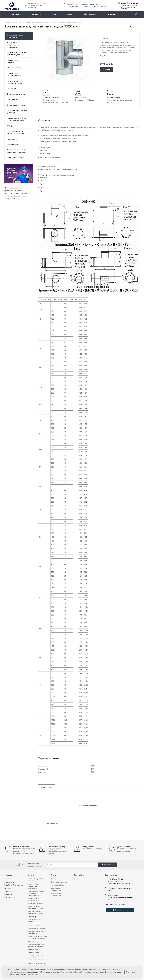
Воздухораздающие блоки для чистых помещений (16, 119)
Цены (69, 14)
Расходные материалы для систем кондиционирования (17, 151)
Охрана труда (9, 891)
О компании (9, 879)
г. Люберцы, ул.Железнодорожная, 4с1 (97, 7)
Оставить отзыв (120, 910)
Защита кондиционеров (15, 158)
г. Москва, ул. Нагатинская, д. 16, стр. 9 (88, 4)
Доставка (54, 879)
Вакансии (8, 888)
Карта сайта (79, 875)
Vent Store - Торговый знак (14, 885)
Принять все (131, 972)
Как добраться (10, 898)
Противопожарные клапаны (17, 94)
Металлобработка (57, 885)
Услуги (54, 14)
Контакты (112, 14)
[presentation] (55, 799)
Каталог (36, 14)
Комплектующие (13, 100)
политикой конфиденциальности (47, 972)
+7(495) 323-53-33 (129, 3)
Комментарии (47, 787)
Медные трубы (12, 139)
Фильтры (10, 126)
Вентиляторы (12, 89)
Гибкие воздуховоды (14, 68)
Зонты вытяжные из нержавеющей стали (14, 82)
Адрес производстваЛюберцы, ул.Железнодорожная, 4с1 (120, 897)
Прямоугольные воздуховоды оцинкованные (13, 45)
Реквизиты (8, 894)
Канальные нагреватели (16, 105)
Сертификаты (9, 882)
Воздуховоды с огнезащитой (12, 61)
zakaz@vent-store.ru (117, 904)
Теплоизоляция (12, 144)
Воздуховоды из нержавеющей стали (14, 74)
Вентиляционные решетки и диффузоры (17, 112)
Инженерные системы (59, 882)
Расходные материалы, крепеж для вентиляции (16, 132)
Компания (16, 14)
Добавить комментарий (88, 805)
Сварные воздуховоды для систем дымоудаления (17, 54)
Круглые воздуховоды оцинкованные (15, 36)
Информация (89, 14)
